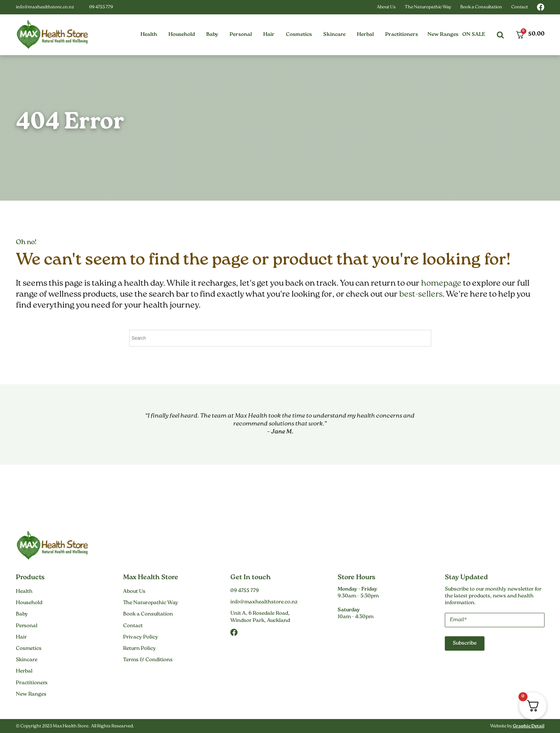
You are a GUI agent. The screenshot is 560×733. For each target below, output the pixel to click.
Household (29, 603)
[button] (149, 35)
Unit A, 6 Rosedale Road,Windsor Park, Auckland (260, 617)
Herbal (24, 671)
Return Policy (140, 649)
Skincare (27, 660)
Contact (520, 7)
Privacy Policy (141, 637)
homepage (441, 284)
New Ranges (443, 35)
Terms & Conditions (148, 660)
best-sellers (421, 295)
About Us (386, 7)
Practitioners (32, 683)
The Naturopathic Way (428, 7)
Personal (27, 626)
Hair (21, 637)
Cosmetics (29, 649)
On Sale (474, 35)
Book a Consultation (481, 7)
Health (24, 592)
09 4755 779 (101, 7)
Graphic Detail (529, 726)
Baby (22, 614)
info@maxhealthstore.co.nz (45, 7)
